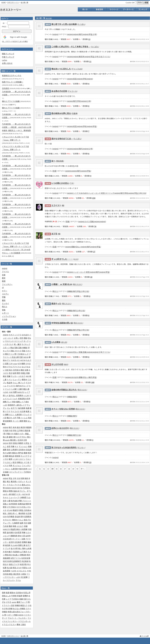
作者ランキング (8, 57)
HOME (4, 2)
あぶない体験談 (19, 608)
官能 (4, 310)
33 (48, 469)
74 (95, 226)
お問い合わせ (7, 63)
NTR (19, 364)
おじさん (23, 571)
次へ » (83, 469)
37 (65, 469)
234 (94, 198)
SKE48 (26, 357)
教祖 (7, 555)
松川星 (9, 568)
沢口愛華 (24, 577)
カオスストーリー (13, 2)
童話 (4, 300)
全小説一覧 (24, 2)
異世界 (23, 427)
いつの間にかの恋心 (60, 183)
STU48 (9, 510)
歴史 (4, 278)
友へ (53, 161)
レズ (27, 354)
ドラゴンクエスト (9, 624)
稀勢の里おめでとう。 (18, 491)
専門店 (21, 453)
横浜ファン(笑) (11, 354)
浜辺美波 (25, 561)
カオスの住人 (22, 507)
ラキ (72, 183)
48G (27, 376)
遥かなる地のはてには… (62, 138)
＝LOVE (13, 571)
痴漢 (28, 411)
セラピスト (7, 520)
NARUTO (21, 392)
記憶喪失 (20, 395)
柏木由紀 (14, 501)
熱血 (12, 348)
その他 (5, 319)
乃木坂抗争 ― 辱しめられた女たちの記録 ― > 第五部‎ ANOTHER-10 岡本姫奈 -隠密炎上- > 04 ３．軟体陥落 (16, 127)
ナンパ (8, 389)
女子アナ (14, 408)
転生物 (9, 383)
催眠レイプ (21, 402)
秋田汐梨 (23, 564)
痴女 (5, 376)
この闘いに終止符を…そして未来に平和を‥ (71, 46)
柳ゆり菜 (21, 536)
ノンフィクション (9, 316)
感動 (25, 338)
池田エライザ (14, 564)
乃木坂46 (21, 354)
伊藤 (20, 501)
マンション (23, 446)
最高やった (56, 303)
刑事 (22, 478)
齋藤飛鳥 (14, 536)
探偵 (26, 478)
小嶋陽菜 (23, 497)
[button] (17, 37)
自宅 (9, 446)
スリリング (18, 341)
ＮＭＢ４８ (15, 360)
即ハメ (6, 395)
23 (90, 462)
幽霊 (7, 472)
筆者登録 (99, 9)
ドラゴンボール (24, 621)
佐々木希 (14, 548)
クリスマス (11, 386)
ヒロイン (22, 459)
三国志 (23, 624)
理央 (24, 548)
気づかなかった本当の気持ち (64, 447)
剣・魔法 (17, 344)
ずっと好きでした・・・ (62, 259)
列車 (10, 465)
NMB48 (8, 488)
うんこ (15, 383)
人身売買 (18, 414)
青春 (28, 373)
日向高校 (5, 88)
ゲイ (9, 360)
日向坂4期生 (8, 574)
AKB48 (5, 268)
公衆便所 (14, 450)
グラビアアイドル (14, 367)
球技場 (17, 456)
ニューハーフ (14, 497)
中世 (11, 430)
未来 (14, 427)
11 (90, 61)
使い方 (85, 9)
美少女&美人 (14, 555)
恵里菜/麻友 (15, 529)
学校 (15, 430)
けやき (9, 602)
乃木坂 (6, 526)
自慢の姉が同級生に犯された (64, 390)
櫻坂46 (25, 379)
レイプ (27, 392)
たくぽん (81, 24)
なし (29, 421)
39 (73, 469)
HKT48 (23, 360)
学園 (4, 297)
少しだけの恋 (57, 364)
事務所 (21, 443)
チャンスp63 (77, 69)
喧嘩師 (24, 542)
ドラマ (8, 411)
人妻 (17, 405)
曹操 (18, 624)
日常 (25, 440)
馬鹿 (27, 408)
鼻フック (22, 383)
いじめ (26, 395)
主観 (20, 389)
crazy (15, 364)
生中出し (12, 395)
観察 (23, 364)
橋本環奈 (22, 513)
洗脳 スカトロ (16, 351)
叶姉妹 (14, 596)
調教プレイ (7, 402)
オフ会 (27, 462)
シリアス (18, 335)
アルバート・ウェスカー (17, 618)
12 (89, 39)
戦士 (9, 481)
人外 (14, 418)
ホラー (5, 291)
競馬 (25, 421)
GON (5, 516)
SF (3, 287)
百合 (10, 373)
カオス (11, 335)
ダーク (26, 341)
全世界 (11, 542)
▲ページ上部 (144, 636)
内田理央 (16, 552)
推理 (4, 281)
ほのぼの (25, 335)
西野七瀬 (22, 545)
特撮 (24, 532)
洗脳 (23, 351)
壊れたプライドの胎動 (11, 101)
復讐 (15, 392)
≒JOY (5, 405)
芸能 (20, 348)
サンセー (81, 447)
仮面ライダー (19, 434)
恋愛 (4, 275)
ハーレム (24, 418)
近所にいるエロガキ (60, 428)
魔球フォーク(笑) (23, 602)
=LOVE (5, 392)
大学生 (27, 443)
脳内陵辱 (22, 408)
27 (94, 252)
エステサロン (21, 437)
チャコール (72, 91)
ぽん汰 (64, 342)
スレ (9, 408)
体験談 (25, 348)
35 (57, 469)
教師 (10, 526)
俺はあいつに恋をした (61, 69)
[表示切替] (49, 18)
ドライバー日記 (8, 605)
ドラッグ (26, 414)
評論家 (20, 596)
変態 (7, 364)
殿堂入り (24, 605)
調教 (7, 414)
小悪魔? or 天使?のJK (62, 284)
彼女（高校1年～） (10, 513)
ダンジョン (17, 465)
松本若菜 (18, 532)
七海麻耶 (16, 523)
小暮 (9, 501)
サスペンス (9, 341)
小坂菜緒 (24, 529)
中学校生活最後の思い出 (62, 323)
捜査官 (15, 510)
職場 (25, 453)
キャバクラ (25, 456)
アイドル (5, 271)
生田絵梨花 (17, 561)
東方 (29, 555)
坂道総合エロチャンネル (12, 75)
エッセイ (5, 303)
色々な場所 (7, 453)
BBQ (66, 364)
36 (61, 469)
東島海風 (60, 161)
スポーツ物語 (12, 615)
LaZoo (4, 60)
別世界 (25, 469)
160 (93, 382)
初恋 (21, 338)
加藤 (29, 523)
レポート (5, 313)
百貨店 (15, 443)
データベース (128, 9)
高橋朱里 (21, 504)
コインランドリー (16, 472)
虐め (27, 402)
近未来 (20, 440)
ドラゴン (10, 485)
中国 (20, 469)
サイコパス (15, 411)
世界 (10, 443)
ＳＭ (11, 364)
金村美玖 (10, 532)
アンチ (8, 548)
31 (40, 469)
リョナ (15, 399)
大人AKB (14, 545)
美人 (20, 548)
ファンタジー (7, 284)
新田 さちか (17, 568)
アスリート (27, 501)
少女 (18, 478)
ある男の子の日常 (59, 91)
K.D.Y (76, 259)
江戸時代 (20, 430)
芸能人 (6, 504)
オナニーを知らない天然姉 (63, 409)
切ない (78, 247)
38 (69, 469)
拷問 (18, 373)
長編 (21, 599)
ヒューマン (17, 379)
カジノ (12, 414)
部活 (14, 462)
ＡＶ (16, 446)
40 (77, 469)
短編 (9, 376)
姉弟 (14, 402)
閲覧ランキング (8, 54)
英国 (26, 430)
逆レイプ (23, 405)
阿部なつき (27, 568)
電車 (10, 459)
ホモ (12, 434)
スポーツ (6, 348)
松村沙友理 (7, 561)
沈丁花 (54, 234)
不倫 (18, 418)
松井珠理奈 (13, 504)
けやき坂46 (11, 507)
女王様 (23, 411)
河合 (25, 523)
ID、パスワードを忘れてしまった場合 (15, 41)
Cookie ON (131, 3)
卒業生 (23, 373)
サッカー (14, 376)
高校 (9, 450)
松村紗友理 (26, 558)
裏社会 (12, 456)
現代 (10, 427)
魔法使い (14, 440)
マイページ (114, 9)
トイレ (9, 379)
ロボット (22, 481)
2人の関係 (56, 342)
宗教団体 (23, 555)
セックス (6, 351)
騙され (9, 418)
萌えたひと (77, 284)
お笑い (17, 338)
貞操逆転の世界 (24, 399)
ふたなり (22, 376)
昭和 (7, 430)
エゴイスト (56, 205)
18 (91, 277)
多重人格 (26, 389)
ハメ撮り (14, 389)
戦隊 (7, 456)
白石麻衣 (18, 542)
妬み (11, 370)
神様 (14, 526)
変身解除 (9, 421)
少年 (14, 478)
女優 (26, 370)
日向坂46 (17, 370)
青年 (22, 516)
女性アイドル (16, 558)
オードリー (17, 539)
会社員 (29, 450)
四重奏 (75, 113)
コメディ (5, 294)
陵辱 (4, 593)
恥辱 (14, 373)
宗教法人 (20, 462)
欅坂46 (6, 491)
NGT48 (25, 494)
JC (18, 571)
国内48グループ (22, 386)
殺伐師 (8, 545)
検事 (27, 504)
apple (7, 440)
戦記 (22, 370)
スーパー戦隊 (18, 421)
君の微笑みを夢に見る (61, 113)
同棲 (13, 446)
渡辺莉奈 (17, 574)
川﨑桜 (23, 574)
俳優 (26, 526)
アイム (18, 580)
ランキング (143, 9)
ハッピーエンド (94, 193)
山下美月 (24, 552)
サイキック (26, 344)
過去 (18, 427)
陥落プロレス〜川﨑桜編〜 (13, 82)
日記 (7, 370)
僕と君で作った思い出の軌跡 (64, 24)
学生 (10, 478)
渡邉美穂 (6, 558)
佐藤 (21, 523)
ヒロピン (9, 462)
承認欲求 (11, 405)
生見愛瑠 (6, 571)
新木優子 (9, 552)
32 (44, 469)
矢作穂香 (11, 516)
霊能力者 (12, 437)
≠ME (11, 392)
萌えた (5, 307)
